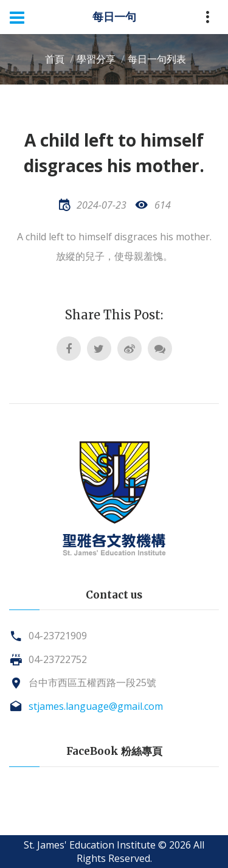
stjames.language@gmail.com (96, 706)
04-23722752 (58, 659)
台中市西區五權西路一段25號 (92, 682)
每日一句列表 (157, 59)
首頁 (55, 59)
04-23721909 (58, 636)
